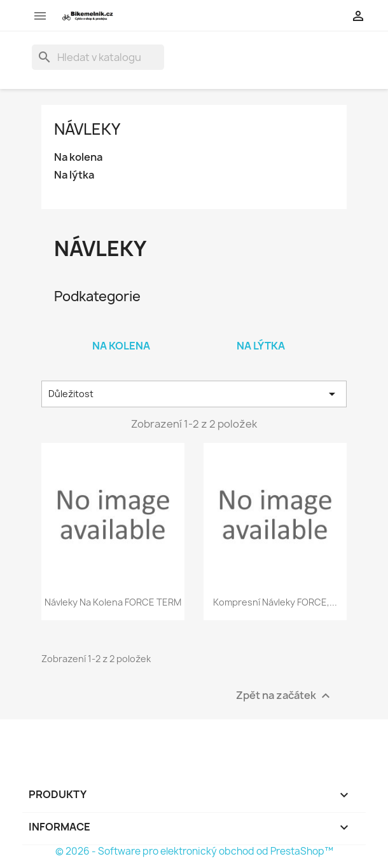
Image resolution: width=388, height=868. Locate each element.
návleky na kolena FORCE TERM (113, 602)
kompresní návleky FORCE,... (275, 602)
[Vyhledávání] (98, 57)
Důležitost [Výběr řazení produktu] (194, 394)
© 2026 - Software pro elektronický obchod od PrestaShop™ (194, 851)
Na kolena (78, 157)
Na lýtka (74, 175)
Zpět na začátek (285, 696)
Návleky (87, 129)
